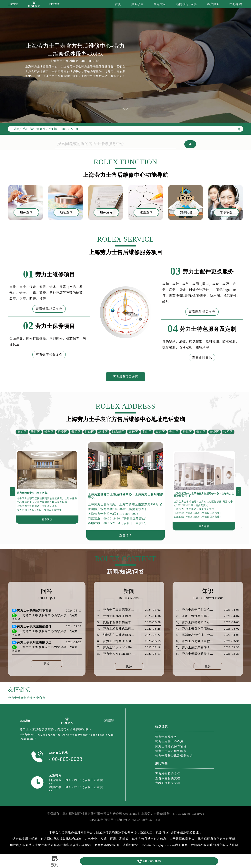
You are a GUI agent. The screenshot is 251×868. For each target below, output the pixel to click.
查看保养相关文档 (49, 355)
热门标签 (161, 763)
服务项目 (137, 4)
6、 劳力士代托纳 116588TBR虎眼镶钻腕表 (116, 641)
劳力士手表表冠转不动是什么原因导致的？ (36, 611)
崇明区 (228, 432)
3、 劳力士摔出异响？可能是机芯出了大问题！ (195, 622)
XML (159, 820)
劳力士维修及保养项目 (171, 746)
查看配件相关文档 (202, 312)
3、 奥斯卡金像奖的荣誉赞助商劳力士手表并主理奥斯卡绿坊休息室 (116, 622)
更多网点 (47, 520)
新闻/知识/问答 (186, 4)
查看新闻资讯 (202, 357)
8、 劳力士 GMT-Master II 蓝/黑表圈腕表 (116, 654)
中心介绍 (236, 4)
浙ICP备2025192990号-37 (135, 820)
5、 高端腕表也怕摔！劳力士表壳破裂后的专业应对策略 (195, 635)
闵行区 (133, 432)
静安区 (63, 432)
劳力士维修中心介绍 (169, 742)
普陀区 (76, 432)
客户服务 (213, 4)
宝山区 (147, 432)
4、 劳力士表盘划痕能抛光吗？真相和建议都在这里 (195, 629)
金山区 (174, 432)
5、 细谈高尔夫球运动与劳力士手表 (116, 635)
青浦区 (201, 432)
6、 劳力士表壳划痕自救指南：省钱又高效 (195, 641)
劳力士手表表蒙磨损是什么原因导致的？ (36, 627)
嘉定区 (160, 432)
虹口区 (90, 432)
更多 (47, 664)
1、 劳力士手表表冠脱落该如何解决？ (116, 610)
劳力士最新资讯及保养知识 (174, 756)
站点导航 (161, 727)
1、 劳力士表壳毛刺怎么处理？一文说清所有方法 (195, 610)
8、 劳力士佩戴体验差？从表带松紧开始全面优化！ (195, 654)
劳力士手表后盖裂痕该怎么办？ (36, 642)
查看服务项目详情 (125, 377)
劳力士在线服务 (166, 737)
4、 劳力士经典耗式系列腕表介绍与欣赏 (116, 629)
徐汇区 (35, 432)
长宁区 (49, 432)
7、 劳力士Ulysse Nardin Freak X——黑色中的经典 (116, 648)
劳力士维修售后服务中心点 (27, 698)
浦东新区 (118, 432)
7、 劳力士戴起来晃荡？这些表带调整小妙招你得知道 (195, 648)
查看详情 (125, 535)
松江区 (187, 432)
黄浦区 (22, 432)
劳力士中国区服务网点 (171, 751)
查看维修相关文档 (49, 309)
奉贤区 (215, 432)
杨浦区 (103, 432)
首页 (118, 4)
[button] (12, 492)
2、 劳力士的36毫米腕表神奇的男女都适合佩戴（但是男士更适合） (116, 616)
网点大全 (160, 4)
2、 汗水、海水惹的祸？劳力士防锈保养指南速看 (195, 616)
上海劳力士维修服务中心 (158, 814)
